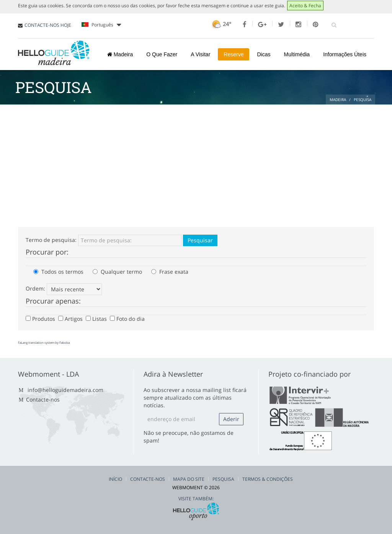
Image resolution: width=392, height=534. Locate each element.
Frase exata (170, 272)
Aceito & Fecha (305, 6)
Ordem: (35, 288)
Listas (97, 319)
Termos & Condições (268, 479)
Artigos (71, 319)
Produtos (41, 319)
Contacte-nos (43, 399)
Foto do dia (128, 319)
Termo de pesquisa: (51, 240)
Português (101, 25)
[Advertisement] (196, 162)
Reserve (234, 54)
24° (221, 24)
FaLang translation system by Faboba (44, 342)
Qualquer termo (117, 272)
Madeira (120, 54)
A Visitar (200, 54)
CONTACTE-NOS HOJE (48, 25)
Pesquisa (223, 479)
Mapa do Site (189, 479)
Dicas (264, 54)
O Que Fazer (162, 54)
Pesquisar (200, 240)
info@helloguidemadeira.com (65, 390)
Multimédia (297, 54)
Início (115, 479)
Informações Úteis (345, 54)
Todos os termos (58, 272)
